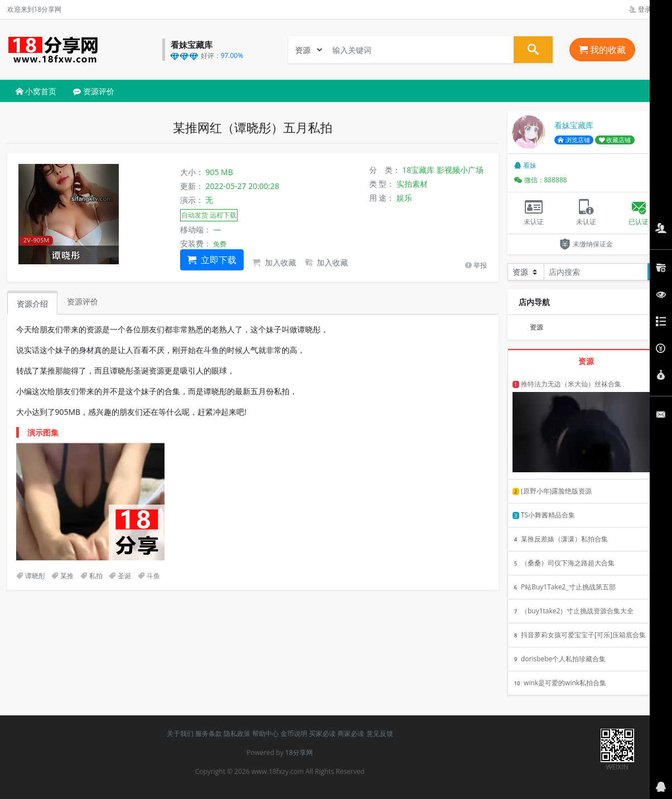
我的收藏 (602, 50)
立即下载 (212, 260)
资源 (536, 327)
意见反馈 (380, 733)
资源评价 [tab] (83, 301)
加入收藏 (274, 262)
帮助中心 (265, 733)
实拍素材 (412, 184)
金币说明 (294, 733)
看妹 (525, 165)
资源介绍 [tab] (32, 304)
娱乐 (404, 198)
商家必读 (351, 733)
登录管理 (647, 9)
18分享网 (299, 752)
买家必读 (322, 733)
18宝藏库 (418, 170)
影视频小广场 (460, 170)
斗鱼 (149, 576)
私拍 (91, 576)
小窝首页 (36, 91)
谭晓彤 (31, 576)
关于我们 (180, 733)
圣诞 (120, 576)
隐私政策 (237, 733)
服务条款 (209, 733)
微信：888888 (541, 180)
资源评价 (94, 91)
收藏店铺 (615, 140)
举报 (476, 265)
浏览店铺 (574, 140)
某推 (62, 576)
